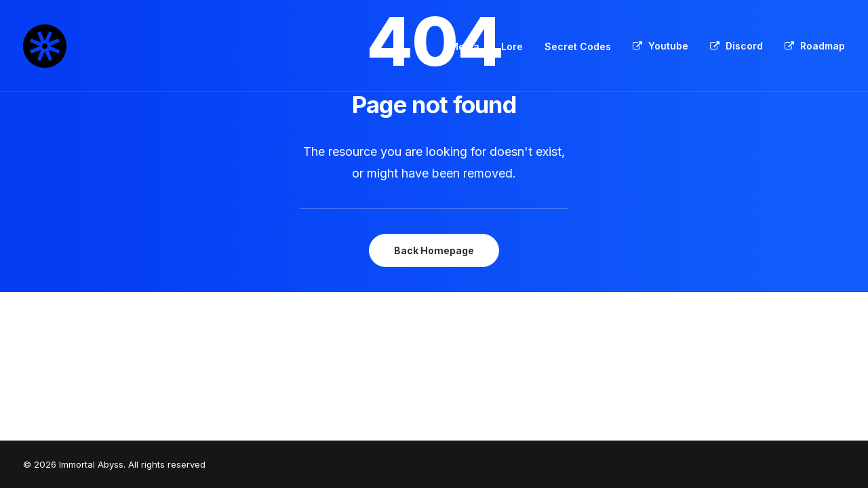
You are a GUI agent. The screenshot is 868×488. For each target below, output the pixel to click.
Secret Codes (578, 46)
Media (465, 46)
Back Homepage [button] (434, 250)
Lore (512, 46)
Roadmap (823, 46)
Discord (744, 46)
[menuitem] (469, 47)
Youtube (668, 46)
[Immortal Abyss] (45, 46)
